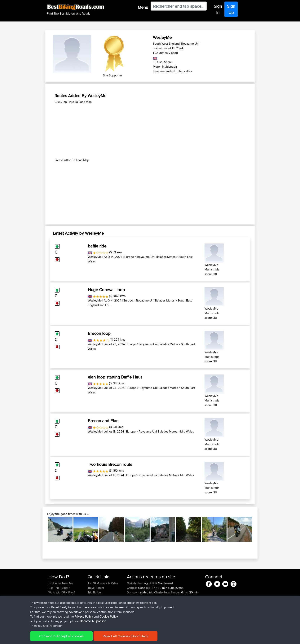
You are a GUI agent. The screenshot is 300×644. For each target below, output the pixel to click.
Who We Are (95, 597)
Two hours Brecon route (110, 464)
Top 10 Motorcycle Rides (103, 583)
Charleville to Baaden (167, 592)
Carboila (132, 588)
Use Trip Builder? (59, 588)
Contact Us (95, 602)
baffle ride (97, 246)
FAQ (51, 606)
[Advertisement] (150, 131)
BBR (154, 583)
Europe (129, 257)
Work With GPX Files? (62, 592)
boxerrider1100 (136, 611)
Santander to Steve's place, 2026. (178, 615)
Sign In (218, 9)
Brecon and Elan (103, 421)
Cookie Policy (119, 638)
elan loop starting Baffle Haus (115, 377)
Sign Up (231, 9)
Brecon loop (99, 333)
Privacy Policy (100, 638)
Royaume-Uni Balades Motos (156, 257)
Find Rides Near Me (61, 583)
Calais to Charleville (166, 602)
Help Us (93, 606)
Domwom (133, 592)
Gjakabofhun (135, 583)
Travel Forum (96, 588)
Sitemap (84, 638)
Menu (143, 7)
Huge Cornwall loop (106, 290)
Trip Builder (95, 592)
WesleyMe (95, 257)
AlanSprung (135, 615)
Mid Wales (187, 431)
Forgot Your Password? (63, 597)
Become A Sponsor (61, 602)
